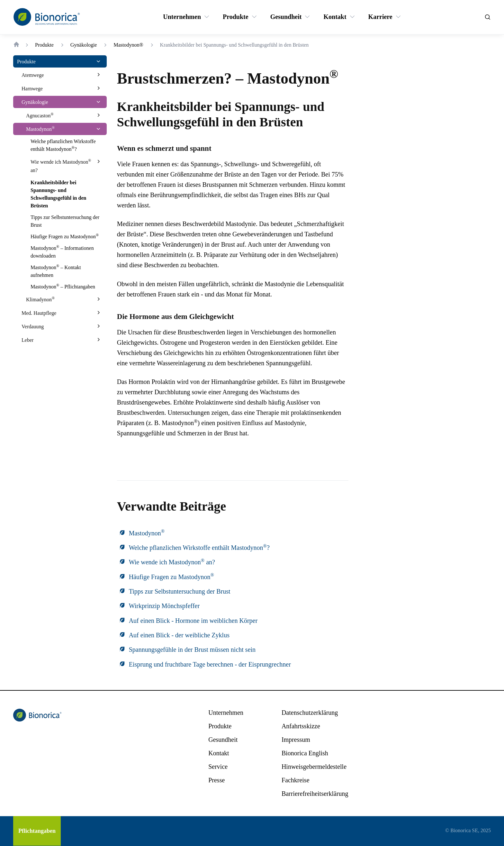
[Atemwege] (33, 75)
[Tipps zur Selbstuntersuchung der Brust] (66, 221)
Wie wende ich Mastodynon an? (172, 562)
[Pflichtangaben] (37, 831)
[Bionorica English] (305, 753)
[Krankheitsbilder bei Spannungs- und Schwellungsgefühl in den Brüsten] (66, 194)
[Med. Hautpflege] (39, 313)
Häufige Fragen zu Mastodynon (171, 577)
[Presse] (216, 780)
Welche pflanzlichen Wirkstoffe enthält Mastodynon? (199, 548)
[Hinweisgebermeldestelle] (314, 767)
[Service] (218, 767)
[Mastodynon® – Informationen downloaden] (66, 252)
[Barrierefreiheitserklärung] (315, 794)
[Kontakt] (335, 17)
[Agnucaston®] (40, 115)
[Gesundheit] (286, 17)
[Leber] (27, 340)
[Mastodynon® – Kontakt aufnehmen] (66, 271)
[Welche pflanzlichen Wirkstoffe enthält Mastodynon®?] (66, 145)
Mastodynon (147, 533)
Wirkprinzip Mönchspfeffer (164, 606)
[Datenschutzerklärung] (310, 713)
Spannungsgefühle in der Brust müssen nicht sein (192, 650)
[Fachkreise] (296, 780)
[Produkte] (236, 17)
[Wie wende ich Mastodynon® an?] (61, 166)
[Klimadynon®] (40, 299)
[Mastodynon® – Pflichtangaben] (63, 287)
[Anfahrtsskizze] (301, 726)
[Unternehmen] (182, 17)
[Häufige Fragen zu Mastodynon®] (65, 237)
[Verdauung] (33, 326)
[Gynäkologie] (35, 102)
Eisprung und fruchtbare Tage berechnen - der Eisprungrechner (210, 664)
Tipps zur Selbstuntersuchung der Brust (180, 591)
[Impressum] (296, 740)
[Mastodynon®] (40, 129)
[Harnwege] (32, 88)
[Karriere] (380, 17)
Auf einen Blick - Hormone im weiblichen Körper (193, 621)
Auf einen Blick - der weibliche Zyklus (179, 635)
